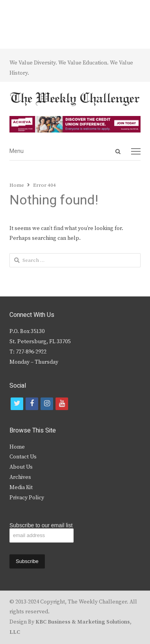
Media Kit (21, 488)
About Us (21, 467)
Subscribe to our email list (41, 525)
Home (17, 447)
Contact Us (23, 457)
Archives (20, 477)
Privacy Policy (27, 498)
